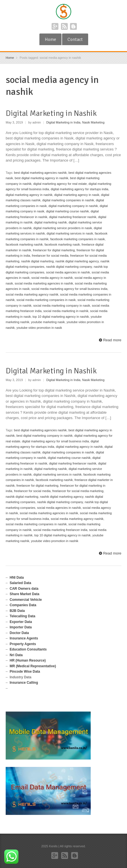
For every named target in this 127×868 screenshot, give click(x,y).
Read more (112, 340)
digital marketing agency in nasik (77, 195)
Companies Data (23, 605)
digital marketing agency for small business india (56, 441)
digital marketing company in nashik (73, 206)
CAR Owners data (24, 589)
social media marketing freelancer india (60, 530)
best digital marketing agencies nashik (40, 173)
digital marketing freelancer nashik (73, 217)
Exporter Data (21, 622)
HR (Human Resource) (28, 660)
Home (50, 39)
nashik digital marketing (37, 261)
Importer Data (21, 627)
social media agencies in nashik (68, 272)
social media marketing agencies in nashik (44, 283)
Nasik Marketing (93, 122)
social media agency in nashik (52, 278)
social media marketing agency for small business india (69, 289)
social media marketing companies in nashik (36, 524)
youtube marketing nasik (48, 322)
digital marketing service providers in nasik (63, 228)
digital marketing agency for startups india (80, 189)
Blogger (73, 26)
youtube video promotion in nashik (55, 541)
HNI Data (17, 578)
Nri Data (16, 655)
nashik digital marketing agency (77, 261)
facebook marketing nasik (62, 244)
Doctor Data (19, 633)
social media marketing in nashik (66, 311)
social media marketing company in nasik (62, 306)
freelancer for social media (50, 256)
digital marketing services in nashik (58, 474)
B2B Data (17, 611)
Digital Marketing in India (63, 122)
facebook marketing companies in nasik (78, 239)
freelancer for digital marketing (54, 250)
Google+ (55, 26)
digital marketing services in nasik (70, 233)
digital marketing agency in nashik (29, 195)
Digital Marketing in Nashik (51, 113)
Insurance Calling (24, 683)
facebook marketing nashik (24, 244)
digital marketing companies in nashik (68, 200)
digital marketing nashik (51, 222)
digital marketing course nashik (67, 211)
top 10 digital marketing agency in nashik (61, 317)
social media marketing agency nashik (32, 294)
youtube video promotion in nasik (39, 328)
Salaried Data (20, 583)
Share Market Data (25, 594)
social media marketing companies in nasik (46, 300)
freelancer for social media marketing (78, 491)
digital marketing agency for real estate (60, 184)
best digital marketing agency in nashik (42, 178)
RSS (64, 26)
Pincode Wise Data (25, 672)
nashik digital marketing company (69, 267)
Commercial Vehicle (26, 600)
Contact (75, 39)
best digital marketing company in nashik (45, 436)
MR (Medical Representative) (33, 666)
